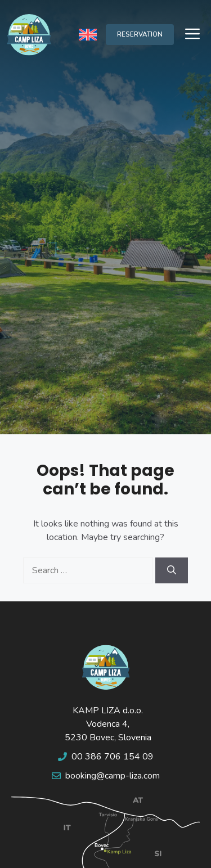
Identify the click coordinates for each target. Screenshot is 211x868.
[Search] (172, 570)
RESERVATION (140, 34)
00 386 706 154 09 (113, 757)
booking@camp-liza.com (113, 776)
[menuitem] (88, 35)
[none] (88, 35)
